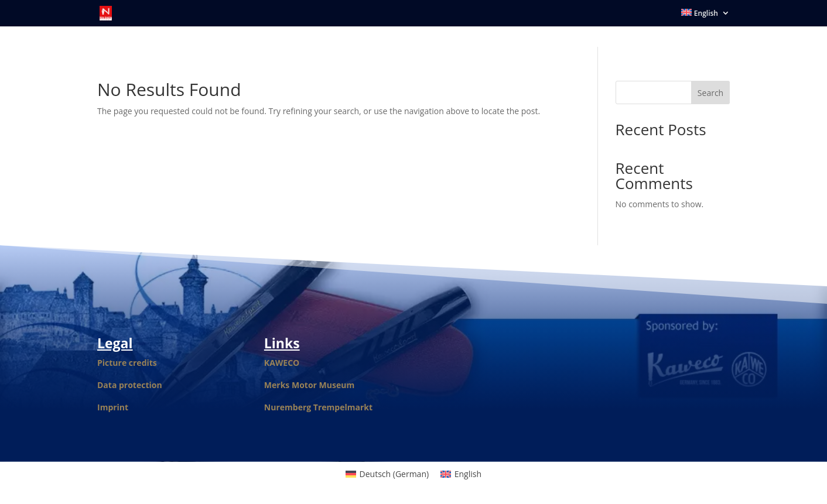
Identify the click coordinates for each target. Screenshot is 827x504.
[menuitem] (705, 18)
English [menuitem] (468, 474)
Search (710, 93)
